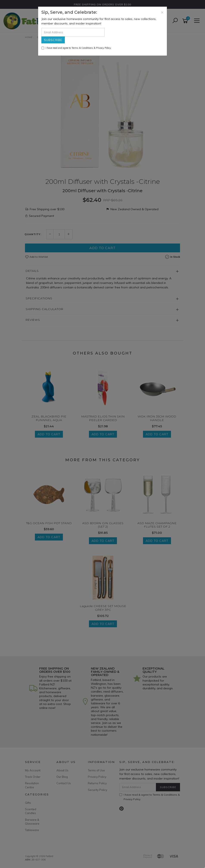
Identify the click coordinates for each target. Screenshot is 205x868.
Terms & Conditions (82, 48)
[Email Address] (73, 32)
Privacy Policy (103, 48)
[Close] (162, 12)
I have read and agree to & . (76, 48)
